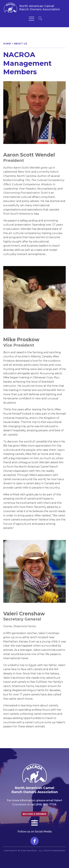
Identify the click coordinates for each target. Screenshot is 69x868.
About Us (21, 44)
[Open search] (40, 19)
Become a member (35, 814)
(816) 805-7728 (46, 804)
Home (7, 44)
